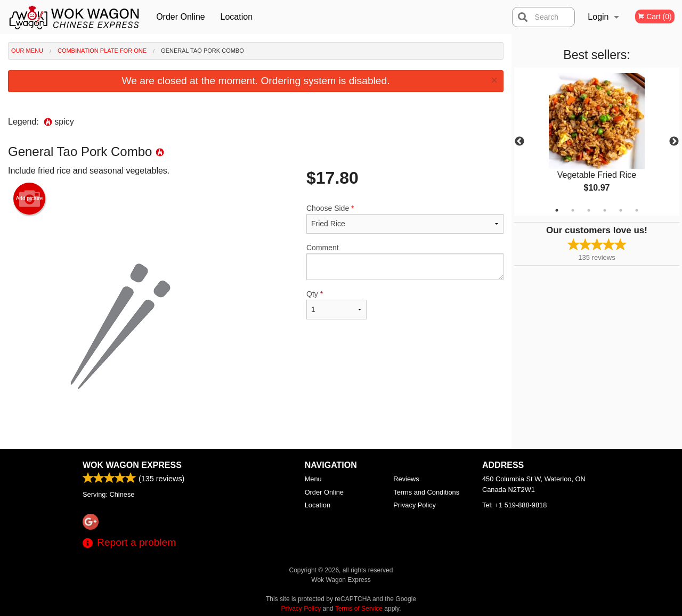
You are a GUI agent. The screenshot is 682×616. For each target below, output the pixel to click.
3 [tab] (589, 210)
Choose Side (405, 219)
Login (598, 17)
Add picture (30, 199)
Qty (336, 305)
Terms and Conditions (426, 492)
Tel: (514, 505)
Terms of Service (359, 609)
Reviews (406, 479)
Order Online (181, 17)
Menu (313, 479)
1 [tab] (557, 210)
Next (674, 142)
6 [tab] (637, 210)
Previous (519, 142)
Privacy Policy (415, 505)
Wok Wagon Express (132, 465)
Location (237, 17)
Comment (405, 262)
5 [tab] (621, 210)
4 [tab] (605, 210)
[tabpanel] (597, 142)
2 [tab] (573, 210)
